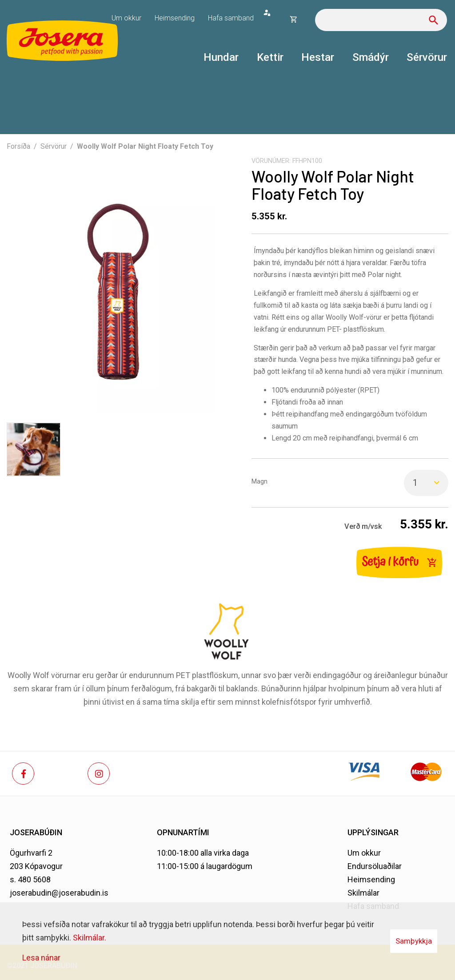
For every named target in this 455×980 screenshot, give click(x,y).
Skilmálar (363, 893)
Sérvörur (54, 146)
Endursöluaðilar (375, 866)
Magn (259, 482)
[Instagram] (99, 774)
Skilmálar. (90, 938)
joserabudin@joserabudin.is (59, 893)
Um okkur (364, 853)
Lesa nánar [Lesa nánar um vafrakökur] (41, 958)
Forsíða (18, 146)
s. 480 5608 (30, 879)
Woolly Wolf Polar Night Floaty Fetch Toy (145, 146)
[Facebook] (23, 774)
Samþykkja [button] (414, 941)
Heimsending (371, 879)
